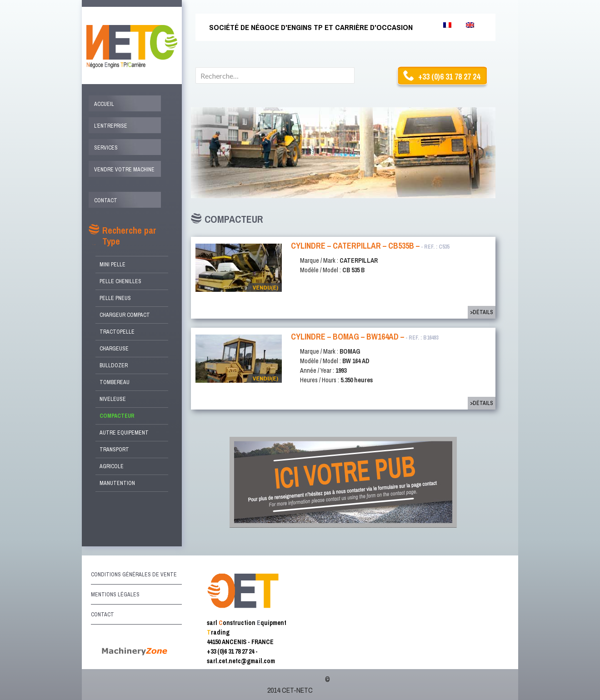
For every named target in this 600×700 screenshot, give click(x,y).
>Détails (482, 312)
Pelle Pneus (115, 298)
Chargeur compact (125, 315)
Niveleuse (113, 399)
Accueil (104, 104)
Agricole (112, 466)
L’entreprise (111, 126)
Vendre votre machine (124, 170)
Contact (106, 200)
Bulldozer (114, 365)
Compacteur (117, 416)
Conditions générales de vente (134, 575)
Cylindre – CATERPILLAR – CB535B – (370, 246)
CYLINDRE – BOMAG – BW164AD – (365, 337)
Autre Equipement (124, 433)
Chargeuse (114, 349)
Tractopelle (117, 332)
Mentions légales (115, 595)
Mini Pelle (112, 265)
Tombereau (115, 382)
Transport (114, 450)
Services (106, 148)
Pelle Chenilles (120, 281)
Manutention (117, 483)
